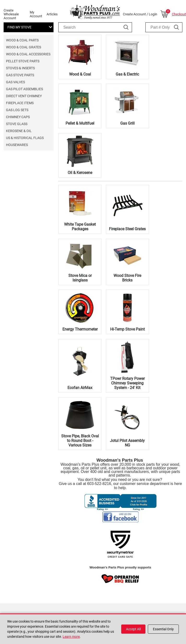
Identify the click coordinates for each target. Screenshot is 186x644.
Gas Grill (127, 123)
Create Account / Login (140, 14)
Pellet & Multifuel (80, 123)
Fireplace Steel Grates (127, 229)
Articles (52, 14)
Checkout (179, 14)
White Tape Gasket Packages (80, 227)
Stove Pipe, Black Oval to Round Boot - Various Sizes (80, 441)
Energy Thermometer (80, 329)
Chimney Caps (18, 117)
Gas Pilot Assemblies (24, 89)
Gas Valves (15, 82)
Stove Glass (17, 124)
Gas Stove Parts (20, 75)
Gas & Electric (127, 74)
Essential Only (163, 629)
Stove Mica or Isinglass (80, 278)
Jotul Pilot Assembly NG (127, 443)
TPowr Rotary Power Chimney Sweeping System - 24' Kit (127, 383)
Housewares (17, 145)
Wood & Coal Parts (22, 40)
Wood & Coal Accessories (28, 54)
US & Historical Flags (25, 138)
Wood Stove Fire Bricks (127, 278)
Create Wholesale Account (11, 14)
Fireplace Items (20, 103)
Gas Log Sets (17, 110)
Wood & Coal (80, 74)
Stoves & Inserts (20, 68)
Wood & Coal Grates (24, 47)
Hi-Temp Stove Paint (127, 329)
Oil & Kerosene (80, 173)
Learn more (71, 637)
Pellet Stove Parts (23, 61)
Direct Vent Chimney (24, 96)
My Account (36, 14)
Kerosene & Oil (19, 131)
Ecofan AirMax (80, 388)
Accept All (133, 629)
